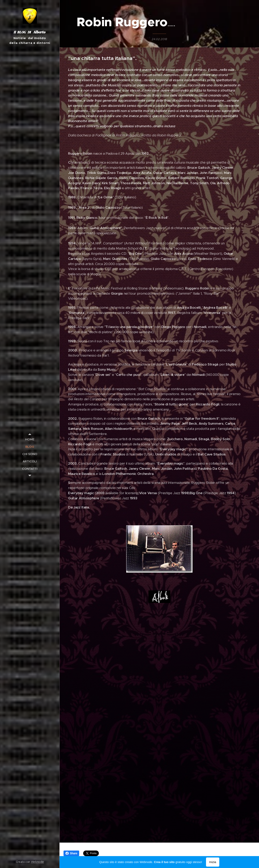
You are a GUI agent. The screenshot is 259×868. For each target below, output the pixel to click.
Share (71, 853)
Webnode (37, 862)
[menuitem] (30, 439)
